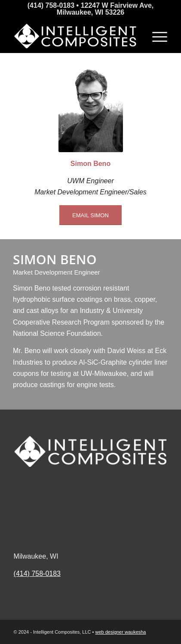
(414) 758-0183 (37, 574)
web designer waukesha (120, 632)
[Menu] (155, 36)
